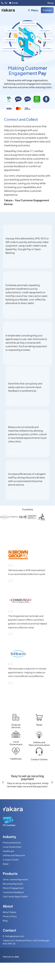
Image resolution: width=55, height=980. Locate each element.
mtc (17, 957)
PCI (32, 151)
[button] (3, 782)
